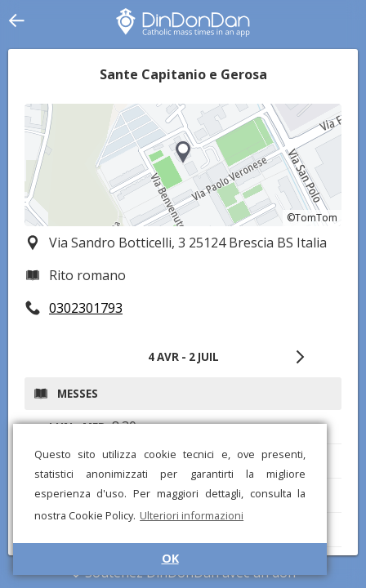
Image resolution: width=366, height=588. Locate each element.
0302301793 (86, 308)
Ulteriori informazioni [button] (192, 515)
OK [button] (170, 558)
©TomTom (312, 218)
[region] (183, 165)
